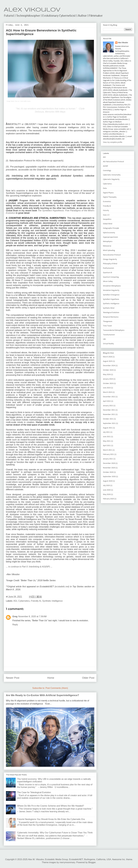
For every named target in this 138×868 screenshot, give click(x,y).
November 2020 (109, 468)
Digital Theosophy (110, 197)
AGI (15, 601)
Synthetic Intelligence (52, 601)
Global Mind (108, 224)
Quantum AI (108, 273)
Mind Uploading (109, 250)
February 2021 (108, 454)
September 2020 (109, 477)
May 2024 (107, 375)
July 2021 (106, 432)
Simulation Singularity (111, 290)
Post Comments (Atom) (57, 688)
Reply (15, 625)
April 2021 (107, 446)
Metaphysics (108, 242)
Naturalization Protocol (112, 255)
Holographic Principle (111, 228)
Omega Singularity (110, 259)
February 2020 (108, 499)
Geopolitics (107, 219)
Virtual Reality (108, 344)
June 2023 (107, 388)
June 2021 (107, 437)
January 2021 (108, 459)
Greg (15, 616)
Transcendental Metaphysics (114, 330)
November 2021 (109, 415)
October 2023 (108, 384)
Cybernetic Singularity (111, 179)
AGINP (105, 166)
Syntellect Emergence (111, 295)
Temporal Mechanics (111, 317)
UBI (104, 339)
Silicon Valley (108, 281)
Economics (107, 202)
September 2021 (109, 423)
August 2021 (108, 428)
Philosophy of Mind (110, 264)
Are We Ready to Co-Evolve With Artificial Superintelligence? (42, 695)
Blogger (92, 862)
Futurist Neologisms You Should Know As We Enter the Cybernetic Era (51, 819)
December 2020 (109, 463)
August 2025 (108, 361)
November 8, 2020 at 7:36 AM (32, 616)
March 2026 (108, 357)
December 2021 (109, 410)
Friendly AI (36, 601)
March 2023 (108, 392)
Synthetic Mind (109, 308)
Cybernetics (24, 601)
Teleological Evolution (111, 313)
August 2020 (108, 481)
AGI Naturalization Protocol (113, 162)
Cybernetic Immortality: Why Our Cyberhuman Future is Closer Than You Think (55, 833)
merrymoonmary (67, 862)
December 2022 (109, 397)
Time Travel (107, 326)
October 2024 (108, 370)
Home (51, 678)
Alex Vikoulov (32, 10)
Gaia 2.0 (106, 215)
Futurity (106, 211)
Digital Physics (108, 193)
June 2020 (107, 490)
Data (105, 188)
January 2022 (108, 406)
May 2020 (107, 495)
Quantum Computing (111, 277)
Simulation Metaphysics (112, 286)
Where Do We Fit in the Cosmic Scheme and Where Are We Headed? (51, 806)
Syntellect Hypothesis (111, 299)
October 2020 (108, 472)
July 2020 (106, 486)
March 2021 (108, 450)
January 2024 (108, 379)
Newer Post (13, 678)
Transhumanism (109, 335)
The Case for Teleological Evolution (34, 792)
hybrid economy (109, 233)
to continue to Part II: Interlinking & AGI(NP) (29, 567)
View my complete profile (113, 142)
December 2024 (109, 366)
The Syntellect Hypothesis (76, 554)
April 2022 (107, 401)
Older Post (88, 678)
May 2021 (107, 441)
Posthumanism (108, 268)
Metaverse (107, 246)
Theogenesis (108, 322)
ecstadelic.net (62, 587)
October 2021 (108, 419)
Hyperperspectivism (110, 237)
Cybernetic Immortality (112, 175)
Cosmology (107, 171)
